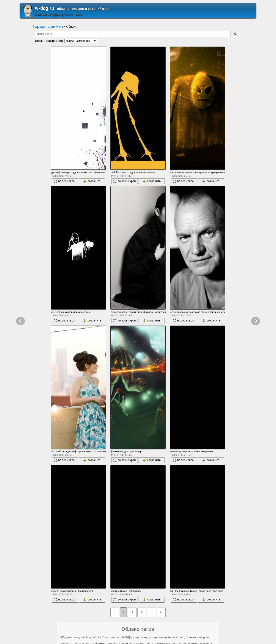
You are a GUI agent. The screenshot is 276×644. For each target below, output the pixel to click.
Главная (41, 15)
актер (127, 637)
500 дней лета (69, 637)
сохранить (92, 181)
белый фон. (176, 637)
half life (85, 637)
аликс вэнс (140, 637)
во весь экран (65, 181)
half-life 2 (98, 637)
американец (158, 637)
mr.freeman (113, 637)
